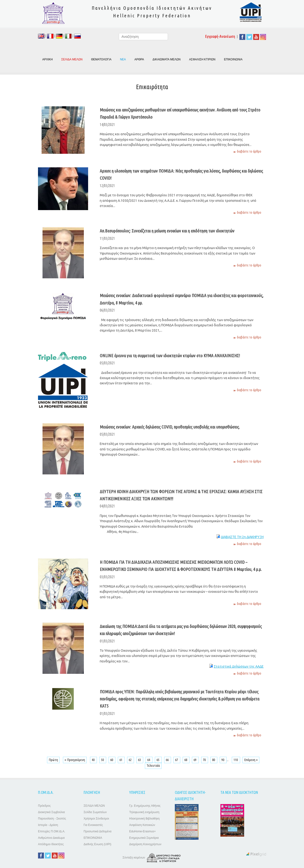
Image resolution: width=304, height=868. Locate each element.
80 (214, 760)
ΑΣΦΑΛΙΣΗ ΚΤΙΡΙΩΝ (202, 59)
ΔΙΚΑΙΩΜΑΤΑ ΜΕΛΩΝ (166, 59)
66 (168, 760)
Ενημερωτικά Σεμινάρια (144, 838)
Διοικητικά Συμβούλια (51, 812)
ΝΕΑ (123, 59)
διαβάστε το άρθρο (249, 151)
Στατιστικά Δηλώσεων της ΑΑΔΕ (239, 666)
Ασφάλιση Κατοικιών (142, 825)
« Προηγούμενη (75, 760)
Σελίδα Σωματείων (95, 812)
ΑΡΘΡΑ (139, 59)
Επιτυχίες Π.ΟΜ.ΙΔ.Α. (52, 831)
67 (177, 760)
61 (121, 760)
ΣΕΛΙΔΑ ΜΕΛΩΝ (94, 806)
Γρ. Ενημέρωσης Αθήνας (145, 806)
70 (205, 760)
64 (149, 760)
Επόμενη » (251, 760)
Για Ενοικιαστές (93, 825)
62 (131, 760)
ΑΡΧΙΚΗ (47, 59)
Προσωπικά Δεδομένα (97, 831)
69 (195, 760)
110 (236, 760)
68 (186, 760)
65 (158, 760)
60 (112, 760)
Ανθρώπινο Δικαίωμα (51, 838)
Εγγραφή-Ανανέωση (220, 36)
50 (103, 760)
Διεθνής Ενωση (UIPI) (97, 844)
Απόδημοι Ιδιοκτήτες (51, 844)
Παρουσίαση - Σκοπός (52, 819)
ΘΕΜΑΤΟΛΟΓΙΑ (101, 59)
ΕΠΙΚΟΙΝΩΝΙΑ (233, 59)
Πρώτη (53, 760)
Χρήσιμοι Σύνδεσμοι (96, 819)
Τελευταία (153, 765)
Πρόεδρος (44, 806)
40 (93, 760)
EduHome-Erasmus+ (142, 831)
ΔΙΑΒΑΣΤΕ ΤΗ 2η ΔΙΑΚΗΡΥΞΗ (242, 537)
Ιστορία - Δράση (48, 825)
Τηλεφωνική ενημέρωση (144, 812)
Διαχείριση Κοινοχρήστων (145, 844)
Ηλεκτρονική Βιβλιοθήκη (144, 819)
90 (223, 760)
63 (140, 760)
